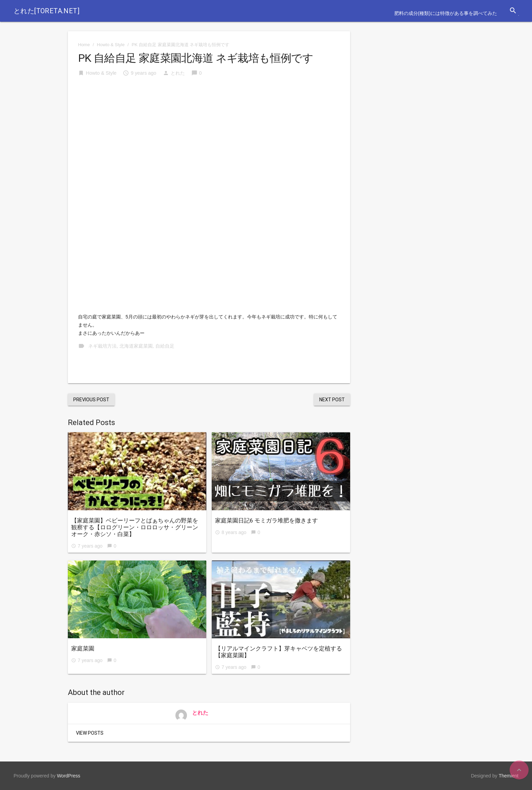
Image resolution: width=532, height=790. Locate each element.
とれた (178, 73)
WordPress (69, 776)
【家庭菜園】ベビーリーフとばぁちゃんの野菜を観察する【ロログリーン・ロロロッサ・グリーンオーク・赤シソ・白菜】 (135, 527)
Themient (509, 776)
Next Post (332, 400)
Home (84, 45)
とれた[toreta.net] (46, 11)
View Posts (90, 733)
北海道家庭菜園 (136, 346)
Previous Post (91, 400)
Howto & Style (111, 45)
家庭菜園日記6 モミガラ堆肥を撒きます (267, 520)
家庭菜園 (83, 648)
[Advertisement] (209, 134)
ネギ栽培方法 (102, 346)
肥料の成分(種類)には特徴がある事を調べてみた (446, 13)
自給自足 (165, 346)
